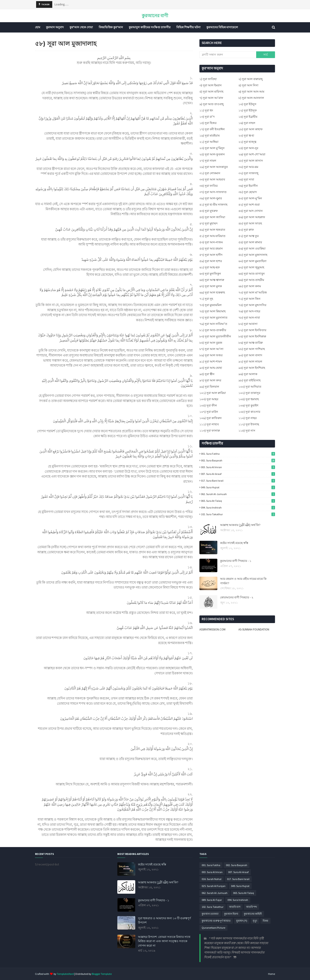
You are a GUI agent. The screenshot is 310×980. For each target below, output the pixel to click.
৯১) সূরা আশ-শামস (211, 362)
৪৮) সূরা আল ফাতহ (250, 223)
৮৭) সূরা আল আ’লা (211, 349)
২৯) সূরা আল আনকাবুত (214, 167)
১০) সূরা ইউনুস (247, 104)
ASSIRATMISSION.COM (212, 629)
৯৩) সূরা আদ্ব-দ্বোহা (211, 368)
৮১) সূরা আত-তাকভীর (213, 330)
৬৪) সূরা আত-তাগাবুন (252, 274)
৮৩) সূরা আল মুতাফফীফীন (215, 336)
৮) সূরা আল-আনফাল (251, 98)
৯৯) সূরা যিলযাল (209, 387)
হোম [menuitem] (38, 27)
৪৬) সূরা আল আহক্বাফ (252, 217)
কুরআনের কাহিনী (253, 914)
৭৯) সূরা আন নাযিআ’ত (213, 324)
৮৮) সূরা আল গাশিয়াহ (252, 349)
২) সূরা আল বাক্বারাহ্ (251, 79)
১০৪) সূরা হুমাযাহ (249, 399)
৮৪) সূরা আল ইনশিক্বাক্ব (252, 336)
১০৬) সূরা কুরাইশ (248, 405)
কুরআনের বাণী (155, 16)
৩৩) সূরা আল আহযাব (212, 179)
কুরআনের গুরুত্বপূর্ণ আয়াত (216, 921)
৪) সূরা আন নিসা (248, 85)
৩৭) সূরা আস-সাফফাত (213, 192)
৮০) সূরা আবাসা (248, 324)
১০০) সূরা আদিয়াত (250, 387)
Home (272, 974)
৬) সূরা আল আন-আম (251, 92)
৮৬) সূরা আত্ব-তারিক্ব (251, 343)
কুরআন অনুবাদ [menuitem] (55, 27)
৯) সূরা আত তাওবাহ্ (212, 104)
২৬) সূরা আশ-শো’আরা (252, 154)
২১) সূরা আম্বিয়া (209, 142)
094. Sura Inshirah (238, 507)
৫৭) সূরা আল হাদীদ (211, 255)
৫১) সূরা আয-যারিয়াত (212, 236)
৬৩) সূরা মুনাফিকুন (210, 274)
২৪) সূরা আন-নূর (248, 148)
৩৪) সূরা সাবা (246, 179)
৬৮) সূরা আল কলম (250, 286)
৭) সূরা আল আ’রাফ (211, 98)
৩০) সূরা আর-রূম (248, 167)
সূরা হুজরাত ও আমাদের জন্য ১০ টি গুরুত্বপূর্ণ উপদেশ (164, 920)
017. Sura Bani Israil (238, 481)
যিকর (265, 921)
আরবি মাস (235, 907)
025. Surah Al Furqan (214, 886)
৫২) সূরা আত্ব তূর (249, 236)
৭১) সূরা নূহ (206, 299)
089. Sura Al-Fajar (212, 900)
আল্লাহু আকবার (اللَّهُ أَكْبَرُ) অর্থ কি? (240, 525)
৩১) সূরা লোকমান (210, 173)
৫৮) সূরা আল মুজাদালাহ (253, 255)
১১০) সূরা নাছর (248, 418)
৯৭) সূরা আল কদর (210, 380)
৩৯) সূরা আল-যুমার (211, 198)
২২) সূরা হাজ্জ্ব (247, 142)
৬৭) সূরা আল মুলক (211, 286)
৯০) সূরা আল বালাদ (250, 355)
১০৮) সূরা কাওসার (249, 412)
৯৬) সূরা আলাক (248, 374)
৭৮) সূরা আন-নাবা (249, 318)
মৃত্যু (255, 921)
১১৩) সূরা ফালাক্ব (210, 431)
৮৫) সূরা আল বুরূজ (211, 343)
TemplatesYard (65, 974)
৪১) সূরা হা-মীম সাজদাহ (213, 205)
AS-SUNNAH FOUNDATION (254, 629)
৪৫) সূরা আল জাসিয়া (212, 217)
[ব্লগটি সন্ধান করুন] (228, 55)
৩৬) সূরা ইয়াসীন (248, 186)
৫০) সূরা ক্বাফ (246, 230)
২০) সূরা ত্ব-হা (246, 136)
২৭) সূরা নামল (208, 161)
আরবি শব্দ (251, 907)
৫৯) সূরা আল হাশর (211, 261)
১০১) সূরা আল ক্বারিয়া (213, 393)
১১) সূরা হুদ (206, 110)
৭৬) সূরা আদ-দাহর (249, 311)
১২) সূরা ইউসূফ (248, 110)
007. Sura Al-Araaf (238, 474)
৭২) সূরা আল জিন (249, 299)
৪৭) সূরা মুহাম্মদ (208, 223)
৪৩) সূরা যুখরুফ (209, 211)
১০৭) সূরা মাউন (209, 412)
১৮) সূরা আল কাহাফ (251, 129)
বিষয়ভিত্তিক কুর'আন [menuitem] (111, 27)
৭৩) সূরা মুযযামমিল (211, 305)
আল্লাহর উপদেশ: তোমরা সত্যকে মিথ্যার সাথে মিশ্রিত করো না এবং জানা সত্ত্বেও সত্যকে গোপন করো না (164, 941)
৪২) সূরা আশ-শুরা (249, 205)
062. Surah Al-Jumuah (238, 494)
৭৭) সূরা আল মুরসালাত (213, 318)
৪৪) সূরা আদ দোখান (251, 211)
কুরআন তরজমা (210, 914)
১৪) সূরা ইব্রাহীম (248, 117)
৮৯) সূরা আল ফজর (211, 355)
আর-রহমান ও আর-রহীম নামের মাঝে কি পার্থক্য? (243, 581)
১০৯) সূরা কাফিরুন (211, 418)
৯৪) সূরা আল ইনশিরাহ (252, 368)
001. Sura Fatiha (238, 454)
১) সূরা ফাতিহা (208, 79)
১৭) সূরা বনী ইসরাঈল (212, 129)
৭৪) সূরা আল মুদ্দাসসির (252, 305)
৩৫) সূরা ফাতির (208, 186)
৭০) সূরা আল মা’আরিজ (253, 292)
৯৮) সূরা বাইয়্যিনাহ (250, 380)
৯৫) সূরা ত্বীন (207, 374)
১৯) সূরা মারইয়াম (210, 136)
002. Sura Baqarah (238, 460)
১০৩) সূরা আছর (209, 399)
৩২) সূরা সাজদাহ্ (248, 173)
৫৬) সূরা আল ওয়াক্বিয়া (252, 249)
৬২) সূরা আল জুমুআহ (251, 267)
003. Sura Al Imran (238, 467)
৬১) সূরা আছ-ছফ (210, 267)
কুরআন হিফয (231, 914)
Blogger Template (102, 974)
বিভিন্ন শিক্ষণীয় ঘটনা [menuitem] (188, 27)
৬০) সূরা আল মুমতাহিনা (252, 261)
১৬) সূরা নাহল (247, 123)
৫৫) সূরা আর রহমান (211, 249)
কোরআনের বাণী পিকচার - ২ (237, 597)
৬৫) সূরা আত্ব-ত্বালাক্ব (212, 280)
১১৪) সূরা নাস (247, 431)
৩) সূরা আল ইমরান (211, 85)
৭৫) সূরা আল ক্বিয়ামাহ (213, 311)
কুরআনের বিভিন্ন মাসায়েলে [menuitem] (222, 27)
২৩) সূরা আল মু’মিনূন (212, 148)
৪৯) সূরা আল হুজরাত (212, 230)
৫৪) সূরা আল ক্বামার (250, 242)
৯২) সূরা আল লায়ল (250, 362)
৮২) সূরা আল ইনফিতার (252, 330)
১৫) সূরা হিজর (208, 123)
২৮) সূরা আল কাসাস (251, 161)
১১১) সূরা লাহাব (209, 424)
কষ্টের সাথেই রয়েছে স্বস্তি (234, 543)
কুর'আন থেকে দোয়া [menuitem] (81, 27)
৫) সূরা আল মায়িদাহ (211, 92)
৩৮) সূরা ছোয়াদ (248, 192)
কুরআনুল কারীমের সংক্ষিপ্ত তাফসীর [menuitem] (150, 27)
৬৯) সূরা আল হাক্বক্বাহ (212, 292)
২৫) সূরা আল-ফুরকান (212, 154)
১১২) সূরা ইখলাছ (249, 424)
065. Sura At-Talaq (238, 501)
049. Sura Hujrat (238, 487)
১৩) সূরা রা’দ (207, 117)
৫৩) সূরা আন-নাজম (211, 242)
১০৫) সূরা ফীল (208, 405)
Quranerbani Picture (213, 928)
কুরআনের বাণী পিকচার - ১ (236, 561)
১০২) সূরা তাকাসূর (249, 393)
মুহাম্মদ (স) (242, 921)
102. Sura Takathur (238, 514)
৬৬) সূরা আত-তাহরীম (251, 280)
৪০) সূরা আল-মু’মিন (250, 198)
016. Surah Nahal (212, 879)
